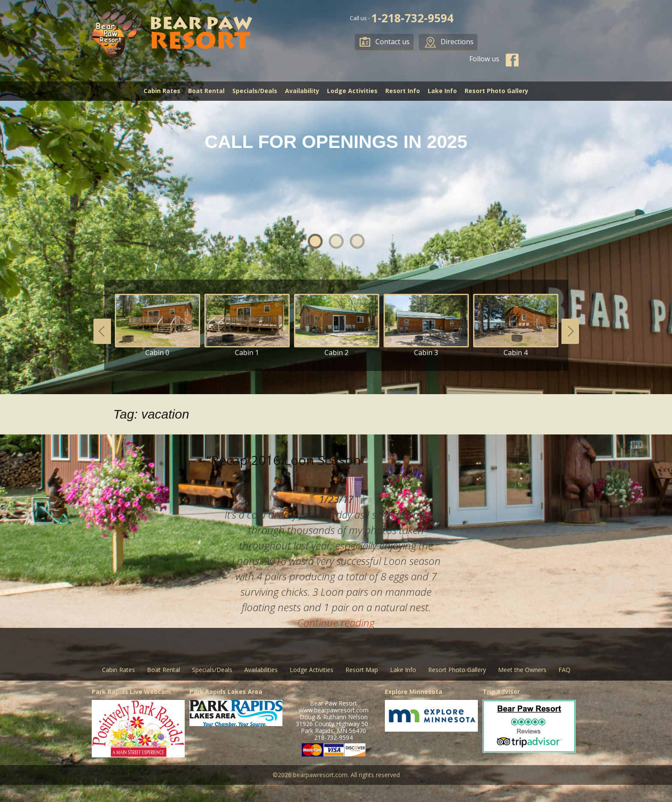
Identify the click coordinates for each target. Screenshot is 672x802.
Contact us (393, 42)
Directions (457, 42)
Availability (302, 91)
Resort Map (362, 670)
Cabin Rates (162, 91)
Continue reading (336, 623)
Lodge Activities (352, 91)
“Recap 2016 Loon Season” (286, 460)
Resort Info (403, 91)
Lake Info (442, 91)
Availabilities (261, 670)
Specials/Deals (255, 91)
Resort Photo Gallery (496, 91)
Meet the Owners (522, 670)
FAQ (564, 670)
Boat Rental (206, 91)
